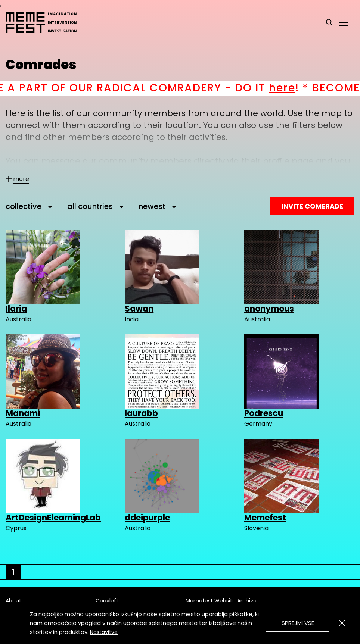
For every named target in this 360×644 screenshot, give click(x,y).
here (294, 88)
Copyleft (107, 601)
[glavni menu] (344, 22)
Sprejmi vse (298, 623)
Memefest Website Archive (221, 601)
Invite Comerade (312, 206)
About (13, 601)
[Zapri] (342, 623)
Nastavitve (104, 632)
